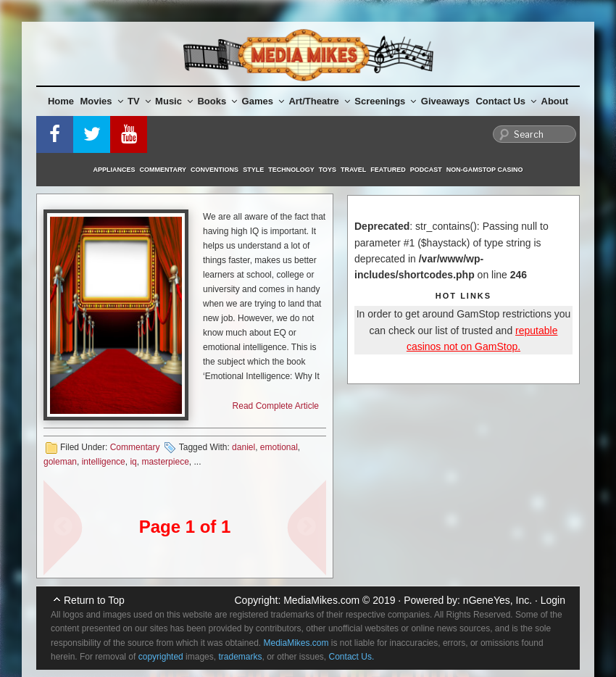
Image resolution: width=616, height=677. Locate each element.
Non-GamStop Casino (485, 170)
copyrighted (161, 657)
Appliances (115, 170)
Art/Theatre (319, 101)
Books (217, 101)
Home (61, 101)
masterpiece (165, 462)
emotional (279, 447)
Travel (353, 170)
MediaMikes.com (321, 600)
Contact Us (506, 101)
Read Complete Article (276, 406)
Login (553, 600)
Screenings (385, 101)
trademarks (240, 657)
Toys (328, 170)
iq (133, 462)
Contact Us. (352, 657)
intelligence (104, 462)
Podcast (426, 170)
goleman (60, 462)
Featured (388, 170)
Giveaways (445, 101)
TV (139, 101)
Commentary (163, 170)
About (555, 101)
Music (174, 101)
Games (263, 101)
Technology (291, 170)
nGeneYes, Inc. (498, 600)
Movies (102, 101)
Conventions (215, 170)
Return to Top (94, 600)
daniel (244, 447)
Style (253, 170)
